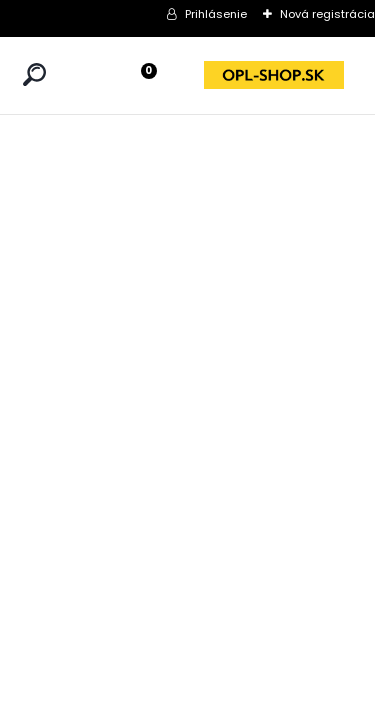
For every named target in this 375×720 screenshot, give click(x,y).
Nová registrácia (327, 14)
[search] (34, 74)
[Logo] (274, 75)
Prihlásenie (216, 14)
